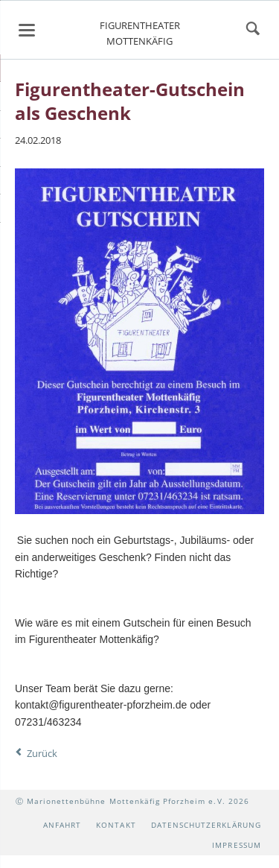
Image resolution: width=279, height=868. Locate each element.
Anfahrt (62, 825)
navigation (27, 30)
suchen (253, 30)
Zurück (42, 753)
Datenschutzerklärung (206, 825)
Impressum (236, 845)
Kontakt (116, 825)
